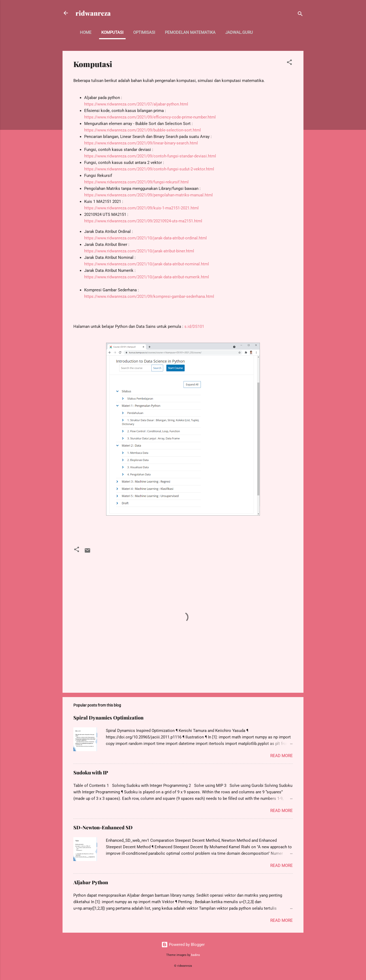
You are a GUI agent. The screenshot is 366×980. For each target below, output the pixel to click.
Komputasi (112, 32)
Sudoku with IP (91, 773)
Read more (281, 756)
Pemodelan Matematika (190, 32)
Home (86, 32)
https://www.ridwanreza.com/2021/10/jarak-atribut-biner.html (139, 251)
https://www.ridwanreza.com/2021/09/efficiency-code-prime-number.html (150, 117)
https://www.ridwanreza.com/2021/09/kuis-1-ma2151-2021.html (141, 208)
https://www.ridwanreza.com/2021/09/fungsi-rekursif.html (136, 182)
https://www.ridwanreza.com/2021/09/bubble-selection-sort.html (143, 130)
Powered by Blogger (183, 945)
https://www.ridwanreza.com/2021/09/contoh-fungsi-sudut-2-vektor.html (149, 169)
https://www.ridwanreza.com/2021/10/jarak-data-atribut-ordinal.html (146, 238)
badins (196, 955)
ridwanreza (93, 13)
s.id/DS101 (194, 326)
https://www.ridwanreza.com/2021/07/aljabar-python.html (136, 104)
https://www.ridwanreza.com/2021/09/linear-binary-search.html (141, 143)
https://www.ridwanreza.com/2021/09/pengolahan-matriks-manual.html (148, 195)
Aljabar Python (91, 882)
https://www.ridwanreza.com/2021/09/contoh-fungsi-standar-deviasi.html (150, 156)
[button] (289, 63)
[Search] (300, 15)
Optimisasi (144, 32)
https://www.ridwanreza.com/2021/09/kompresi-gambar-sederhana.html (149, 296)
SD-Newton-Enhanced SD (103, 827)
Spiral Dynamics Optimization (108, 718)
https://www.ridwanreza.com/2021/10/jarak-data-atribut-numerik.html (147, 277)
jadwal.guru (239, 32)
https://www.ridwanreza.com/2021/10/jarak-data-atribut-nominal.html (147, 264)
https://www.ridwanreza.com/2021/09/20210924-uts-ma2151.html (143, 221)
